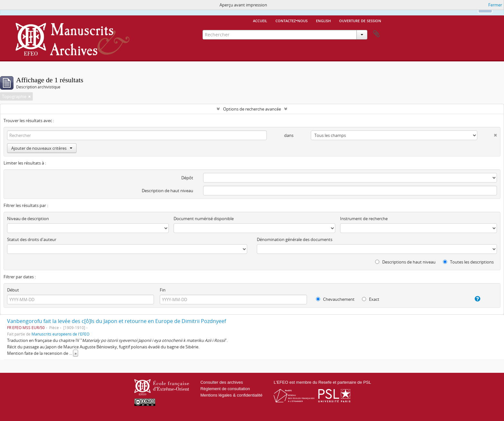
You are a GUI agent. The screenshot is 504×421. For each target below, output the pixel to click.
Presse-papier (376, 34)
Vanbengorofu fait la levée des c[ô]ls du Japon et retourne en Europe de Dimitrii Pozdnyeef (117, 321)
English (323, 20)
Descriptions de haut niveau (405, 262)
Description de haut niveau (167, 191)
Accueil (260, 20)
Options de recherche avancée (252, 109)
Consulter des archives (221, 382)
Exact (371, 299)
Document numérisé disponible (204, 219)
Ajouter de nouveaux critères (42, 148)
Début (13, 290)
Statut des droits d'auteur (32, 239)
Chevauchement (335, 299)
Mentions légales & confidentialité (231, 395)
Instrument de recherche (364, 219)
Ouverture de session (360, 20)
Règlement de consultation (225, 389)
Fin (163, 290)
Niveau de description (28, 219)
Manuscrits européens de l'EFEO (60, 334)
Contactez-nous (292, 20)
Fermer (495, 5)
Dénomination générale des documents (295, 239)
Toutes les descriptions (468, 262)
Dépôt (187, 178)
